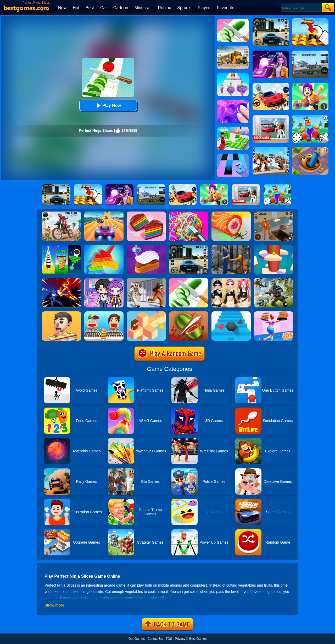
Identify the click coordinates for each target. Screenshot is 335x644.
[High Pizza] (273, 313)
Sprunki (184, 8)
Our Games (137, 639)
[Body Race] (233, 74)
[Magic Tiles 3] (233, 155)
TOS (169, 639)
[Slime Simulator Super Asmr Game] (233, 101)
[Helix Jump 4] (273, 247)
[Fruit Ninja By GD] (189, 313)
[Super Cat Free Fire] (273, 280)
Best (90, 8)
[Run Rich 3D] (233, 128)
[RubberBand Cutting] (189, 213)
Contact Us (155, 639)
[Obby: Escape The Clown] (146, 280)
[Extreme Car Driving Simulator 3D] (189, 247)
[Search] (301, 7)
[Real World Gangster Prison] (231, 247)
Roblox (164, 8)
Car (104, 8)
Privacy (180, 639)
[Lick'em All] (62, 313)
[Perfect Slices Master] (233, 20)
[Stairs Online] (231, 313)
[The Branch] (146, 313)
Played (204, 8)
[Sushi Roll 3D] (231, 213)
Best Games (198, 639)
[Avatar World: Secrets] (104, 280)
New (62, 8)
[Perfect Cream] (146, 247)
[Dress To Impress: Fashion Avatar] (231, 280)
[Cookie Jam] (146, 213)
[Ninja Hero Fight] (62, 280)
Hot (76, 8)
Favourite (225, 8)
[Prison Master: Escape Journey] (273, 213)
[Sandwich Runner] (104, 313)
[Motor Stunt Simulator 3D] (62, 213)
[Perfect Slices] (189, 280)
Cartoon (121, 8)
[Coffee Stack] (62, 247)
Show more (54, 605)
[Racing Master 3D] (104, 213)
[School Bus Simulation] (233, 47)
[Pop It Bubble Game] (104, 247)
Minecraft (143, 8)
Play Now (108, 105)
